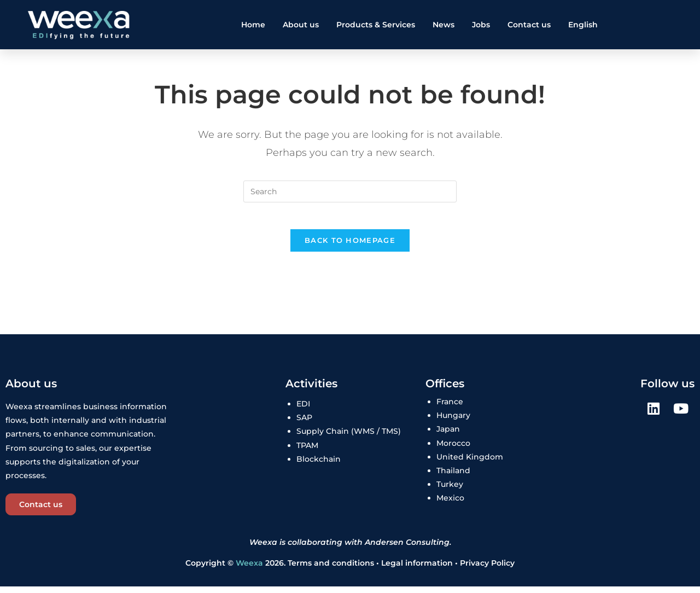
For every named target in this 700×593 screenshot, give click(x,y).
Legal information (418, 569)
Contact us (529, 25)
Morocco (453, 450)
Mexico (450, 504)
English (583, 25)
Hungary (453, 422)
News (444, 25)
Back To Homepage (350, 247)
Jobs (481, 25)
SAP (304, 424)
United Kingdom (470, 463)
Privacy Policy (487, 569)
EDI (303, 410)
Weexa (249, 569)
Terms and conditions (331, 569)
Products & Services (376, 25)
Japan (448, 436)
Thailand (453, 477)
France (450, 408)
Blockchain (319, 466)
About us (301, 25)
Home (253, 25)
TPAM (307, 452)
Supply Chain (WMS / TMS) (349, 438)
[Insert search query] (350, 191)
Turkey (450, 491)
